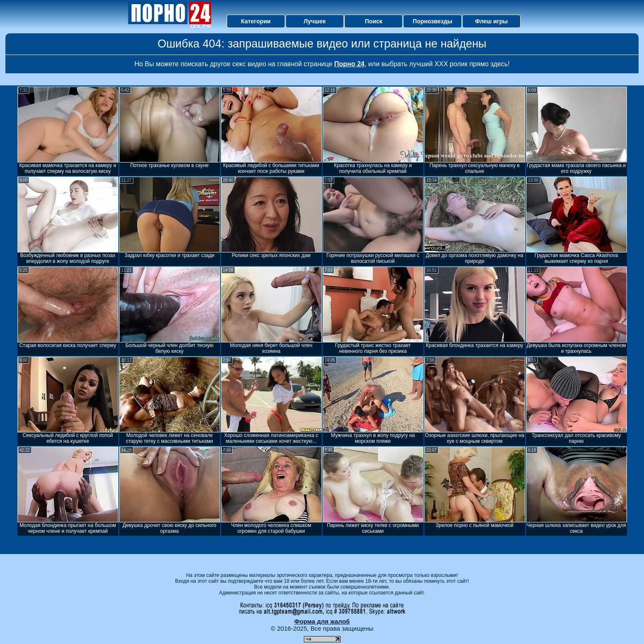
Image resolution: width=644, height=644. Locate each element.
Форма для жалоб (322, 621)
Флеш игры (492, 21)
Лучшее (314, 21)
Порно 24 (350, 64)
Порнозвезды (432, 21)
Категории (256, 21)
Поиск (373, 21)
